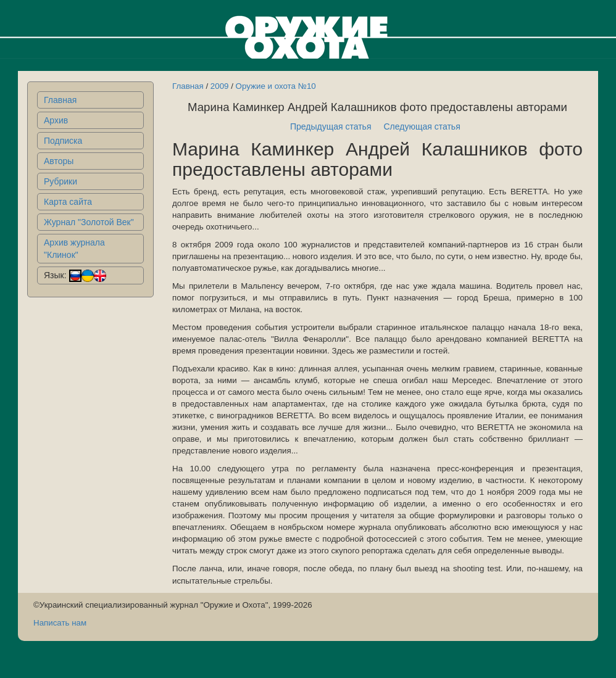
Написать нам (60, 623)
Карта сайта (68, 202)
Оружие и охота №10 (276, 86)
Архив (56, 120)
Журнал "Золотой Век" (89, 222)
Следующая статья (422, 126)
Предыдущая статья (331, 126)
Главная (60, 100)
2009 (220, 86)
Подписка (63, 141)
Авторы (59, 161)
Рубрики (60, 181)
